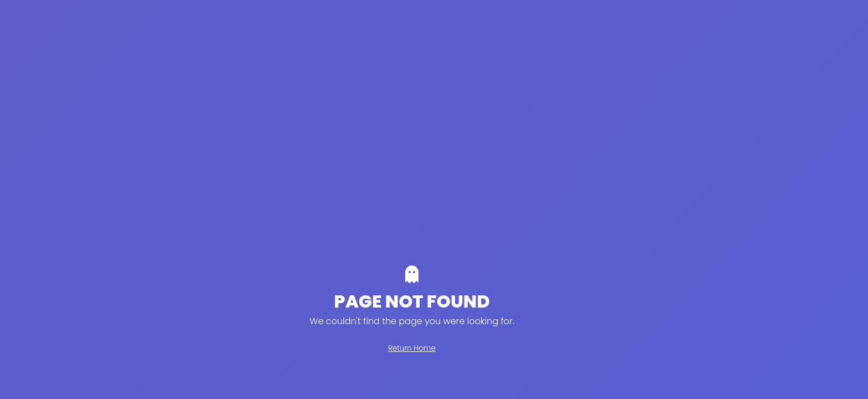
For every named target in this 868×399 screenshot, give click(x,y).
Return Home (412, 348)
